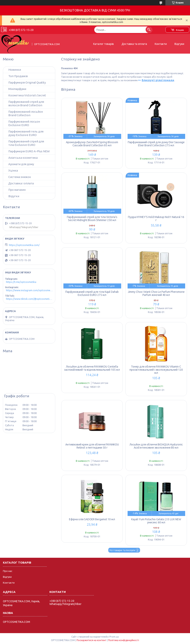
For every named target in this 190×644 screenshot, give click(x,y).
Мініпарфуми (17, 89)
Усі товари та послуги (122, 550)
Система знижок (20, 177)
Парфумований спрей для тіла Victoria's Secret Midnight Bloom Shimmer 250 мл (92, 219)
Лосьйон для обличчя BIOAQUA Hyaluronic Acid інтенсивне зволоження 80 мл (156, 446)
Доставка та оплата (134, 44)
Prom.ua (114, 637)
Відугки (14, 196)
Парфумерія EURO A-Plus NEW (29, 151)
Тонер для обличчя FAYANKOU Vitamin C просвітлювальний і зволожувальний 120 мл (156, 370)
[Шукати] (149, 30)
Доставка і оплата (21, 183)
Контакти (161, 44)
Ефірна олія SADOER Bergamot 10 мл (92, 519)
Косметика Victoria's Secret (27, 95)
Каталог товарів (104, 44)
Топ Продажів (18, 76)
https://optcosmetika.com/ (24, 245)
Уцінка (13, 170)
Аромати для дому (21, 164)
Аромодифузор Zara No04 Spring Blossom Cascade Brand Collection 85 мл (92, 144)
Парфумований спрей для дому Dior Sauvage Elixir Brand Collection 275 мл (156, 144)
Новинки (15, 70)
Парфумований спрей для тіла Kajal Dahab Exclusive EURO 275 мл (92, 293)
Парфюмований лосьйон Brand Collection (26, 113)
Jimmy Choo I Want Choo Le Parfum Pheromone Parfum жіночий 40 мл (156, 293)
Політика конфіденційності (124, 640)
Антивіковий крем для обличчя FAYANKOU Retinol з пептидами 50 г (92, 446)
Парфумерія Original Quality (27, 82)
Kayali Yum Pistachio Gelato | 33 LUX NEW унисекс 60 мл (156, 521)
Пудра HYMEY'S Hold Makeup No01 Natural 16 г (156, 219)
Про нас (8, 571)
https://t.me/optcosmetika (21, 282)
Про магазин (17, 190)
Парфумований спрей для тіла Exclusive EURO (26, 143)
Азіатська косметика (23, 158)
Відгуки (179, 44)
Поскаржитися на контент (92, 640)
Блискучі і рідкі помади (158, 80)
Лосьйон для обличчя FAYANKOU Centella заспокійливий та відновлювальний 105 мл (92, 368)
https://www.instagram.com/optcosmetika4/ (30, 290)
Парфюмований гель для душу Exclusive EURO (26, 133)
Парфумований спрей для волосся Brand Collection (26, 103)
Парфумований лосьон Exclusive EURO (24, 123)
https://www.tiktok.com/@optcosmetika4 (30, 299)
